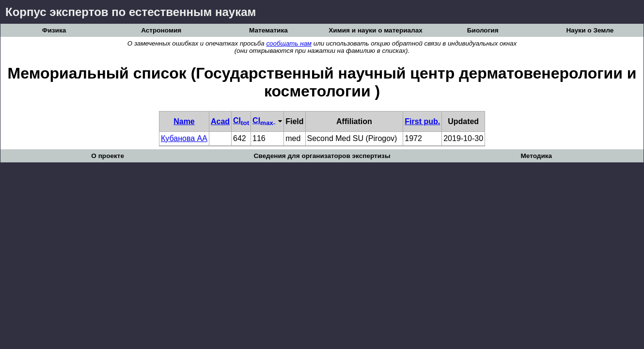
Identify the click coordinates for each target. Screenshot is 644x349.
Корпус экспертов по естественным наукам (131, 12)
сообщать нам (289, 43)
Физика (54, 30)
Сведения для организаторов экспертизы (322, 156)
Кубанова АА (184, 138)
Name (184, 121)
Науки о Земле (590, 30)
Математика (268, 30)
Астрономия (161, 30)
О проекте (108, 156)
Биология (483, 30)
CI (241, 120)
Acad (220, 121)
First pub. (422, 121)
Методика (536, 156)
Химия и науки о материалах (376, 30)
